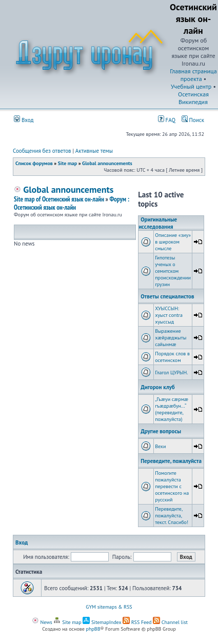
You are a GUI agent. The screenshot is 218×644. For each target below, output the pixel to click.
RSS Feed (137, 622)
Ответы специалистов (167, 296)
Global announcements (107, 163)
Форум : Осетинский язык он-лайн (72, 203)
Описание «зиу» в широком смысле (173, 242)
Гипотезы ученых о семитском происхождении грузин (173, 271)
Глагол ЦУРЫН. (171, 373)
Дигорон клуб (158, 387)
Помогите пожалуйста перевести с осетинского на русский (172, 486)
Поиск (193, 120)
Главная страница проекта (193, 75)
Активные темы (94, 151)
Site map (67, 163)
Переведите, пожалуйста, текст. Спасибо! (172, 516)
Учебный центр (191, 86)
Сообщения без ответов (42, 151)
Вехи (160, 446)
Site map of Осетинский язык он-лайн (59, 199)
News (42, 622)
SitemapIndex (102, 622)
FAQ (167, 120)
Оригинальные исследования (158, 223)
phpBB (93, 629)
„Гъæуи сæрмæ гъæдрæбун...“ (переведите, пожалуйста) (172, 409)
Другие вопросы (161, 431)
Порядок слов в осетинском (172, 357)
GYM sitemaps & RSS (109, 607)
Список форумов (34, 163)
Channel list (170, 622)
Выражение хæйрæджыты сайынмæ (171, 338)
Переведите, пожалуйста (171, 461)
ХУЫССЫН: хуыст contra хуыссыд (169, 315)
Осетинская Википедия (193, 98)
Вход (24, 120)
